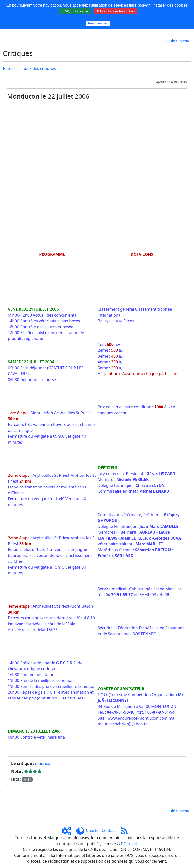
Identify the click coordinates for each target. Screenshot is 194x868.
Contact (109, 830)
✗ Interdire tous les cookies (116, 11)
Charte (92, 830)
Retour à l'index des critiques (29, 68)
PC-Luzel (129, 844)
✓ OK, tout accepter (75, 11)
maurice (42, 763)
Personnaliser (98, 23)
